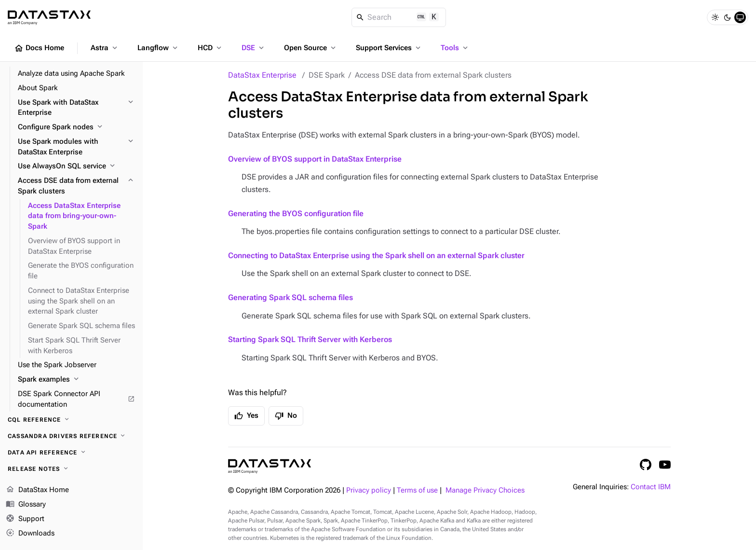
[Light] (715, 17)
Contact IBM (651, 487)
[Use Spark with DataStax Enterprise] (76, 108)
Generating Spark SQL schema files (290, 297)
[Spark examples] (76, 380)
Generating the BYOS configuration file (296, 213)
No (286, 416)
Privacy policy (369, 490)
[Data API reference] (71, 453)
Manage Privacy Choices (485, 490)
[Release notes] (71, 469)
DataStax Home (37, 490)
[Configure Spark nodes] (76, 127)
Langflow (158, 48)
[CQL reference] (71, 420)
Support (25, 519)
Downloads (30, 533)
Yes (246, 416)
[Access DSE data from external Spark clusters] (76, 186)
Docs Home (39, 48)
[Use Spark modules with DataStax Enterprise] (76, 147)
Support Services (389, 48)
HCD (210, 48)
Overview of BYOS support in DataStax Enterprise (315, 159)
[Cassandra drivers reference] (71, 436)
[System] (740, 17)
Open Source (311, 48)
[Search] (399, 17)
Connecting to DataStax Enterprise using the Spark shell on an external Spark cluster (376, 255)
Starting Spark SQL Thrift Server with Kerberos (310, 339)
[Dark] (728, 17)
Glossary (26, 505)
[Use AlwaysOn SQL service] (76, 166)
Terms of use (417, 490)
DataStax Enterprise (262, 75)
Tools (455, 48)
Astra (105, 48)
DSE (254, 48)
